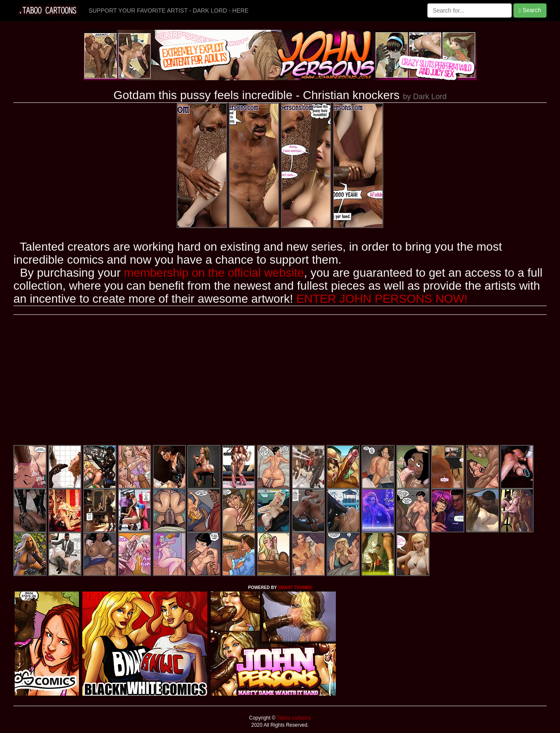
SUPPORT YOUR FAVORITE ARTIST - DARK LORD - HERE (169, 10)
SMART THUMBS (295, 588)
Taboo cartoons (293, 718)
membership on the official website (214, 273)
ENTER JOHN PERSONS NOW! (382, 299)
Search (530, 10)
